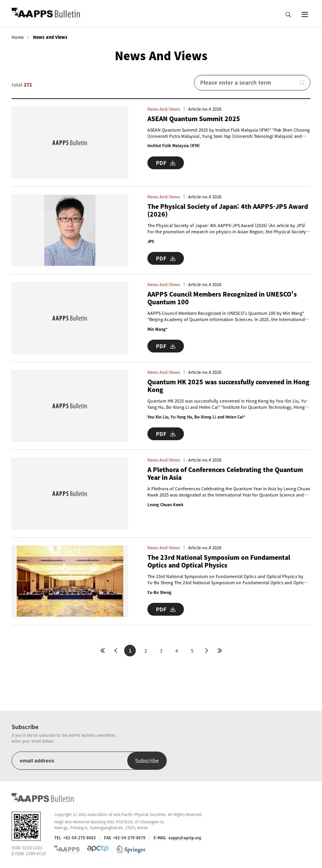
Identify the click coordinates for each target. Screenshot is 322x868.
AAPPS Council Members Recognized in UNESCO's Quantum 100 (222, 298)
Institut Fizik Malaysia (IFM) (174, 146)
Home (18, 37)
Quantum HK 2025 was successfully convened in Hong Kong (229, 386)
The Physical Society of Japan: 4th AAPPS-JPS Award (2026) (228, 211)
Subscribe (147, 761)
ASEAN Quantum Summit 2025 (194, 119)
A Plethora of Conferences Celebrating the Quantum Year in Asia (225, 474)
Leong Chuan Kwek (165, 505)
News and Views (164, 109)
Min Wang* (158, 329)
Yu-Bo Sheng (159, 592)
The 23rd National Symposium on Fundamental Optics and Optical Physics (219, 562)
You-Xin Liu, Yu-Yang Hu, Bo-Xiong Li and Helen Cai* (196, 417)
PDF (166, 163)
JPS (151, 241)
